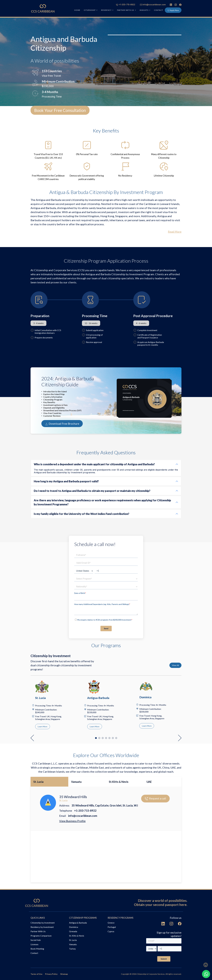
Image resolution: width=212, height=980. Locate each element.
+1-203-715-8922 (126, 5)
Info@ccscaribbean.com (153, 5)
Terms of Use (36, 974)
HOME (77, 10)
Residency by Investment (42, 927)
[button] (32, 738)
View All (175, 665)
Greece (111, 923)
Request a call (155, 799)
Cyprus (111, 931)
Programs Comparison (41, 936)
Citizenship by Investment (43, 923)
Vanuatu (76, 782)
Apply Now (173, 10)
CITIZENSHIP (90, 10)
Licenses (34, 944)
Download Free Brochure (62, 424)
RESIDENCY (106, 10)
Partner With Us (38, 931)
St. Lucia (38, 782)
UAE (149, 782)
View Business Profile (72, 821)
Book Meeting (37, 949)
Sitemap (64, 974)
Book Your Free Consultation (60, 110)
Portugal (112, 927)
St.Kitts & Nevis (119, 782)
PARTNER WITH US (126, 10)
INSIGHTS (144, 10)
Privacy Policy (51, 974)
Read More (175, 231)
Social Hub (36, 940)
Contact (159, 10)
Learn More (43, 727)
